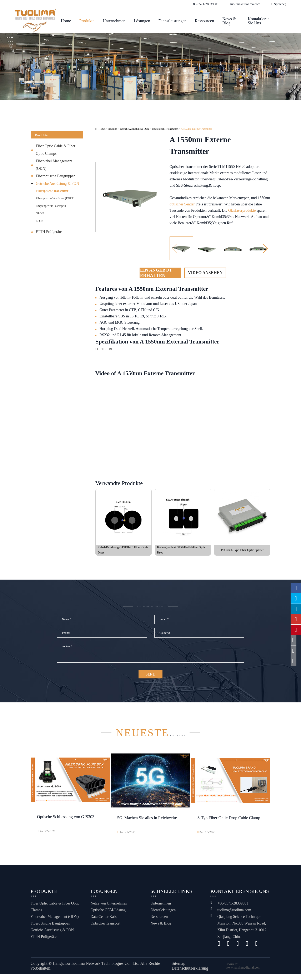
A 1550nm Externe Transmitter (196, 129)
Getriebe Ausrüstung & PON (57, 184)
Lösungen (142, 21)
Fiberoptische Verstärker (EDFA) (55, 198)
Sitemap (179, 969)
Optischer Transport (106, 929)
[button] (265, 248)
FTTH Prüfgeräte (49, 232)
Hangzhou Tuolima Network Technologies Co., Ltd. (96, 969)
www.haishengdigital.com (243, 973)
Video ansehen (205, 273)
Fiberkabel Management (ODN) (54, 165)
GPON (40, 213)
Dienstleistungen (172, 21)
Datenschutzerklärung (190, 974)
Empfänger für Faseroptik (51, 206)
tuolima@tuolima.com (234, 916)
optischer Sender (182, 204)
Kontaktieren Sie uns (259, 21)
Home (66, 21)
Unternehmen (114, 21)
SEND (150, 683)
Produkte (87, 21)
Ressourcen (204, 21)
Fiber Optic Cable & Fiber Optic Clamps (56, 150)
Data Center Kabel (105, 922)
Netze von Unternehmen (109, 909)
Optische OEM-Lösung (108, 916)
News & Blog (229, 21)
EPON (40, 221)
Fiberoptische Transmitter (52, 191)
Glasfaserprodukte (242, 210)
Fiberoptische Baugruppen (56, 176)
